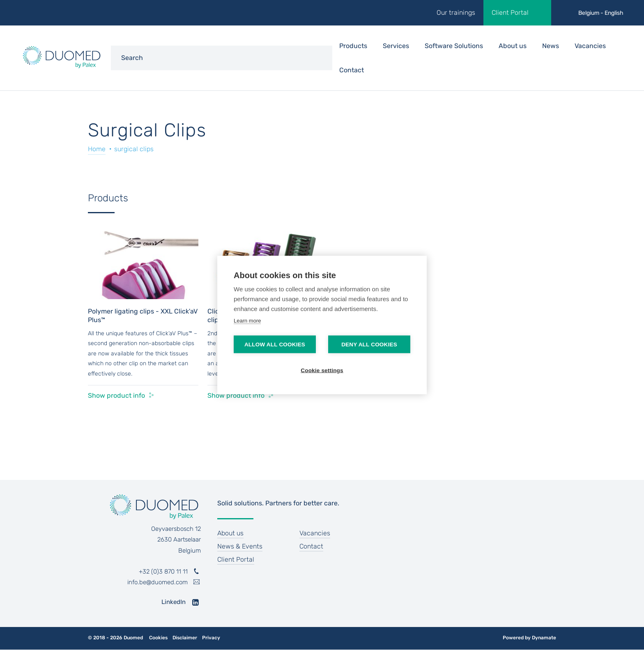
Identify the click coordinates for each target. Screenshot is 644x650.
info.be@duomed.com (158, 582)
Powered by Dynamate (529, 638)
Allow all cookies (275, 345)
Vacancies (590, 46)
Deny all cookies (369, 345)
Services (396, 46)
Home (97, 149)
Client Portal (510, 13)
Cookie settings (322, 370)
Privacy (211, 638)
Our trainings (456, 13)
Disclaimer (185, 638)
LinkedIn (174, 602)
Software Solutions (454, 46)
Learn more (247, 321)
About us (513, 46)
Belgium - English (601, 13)
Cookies (158, 638)
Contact (352, 70)
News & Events (240, 546)
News (551, 46)
